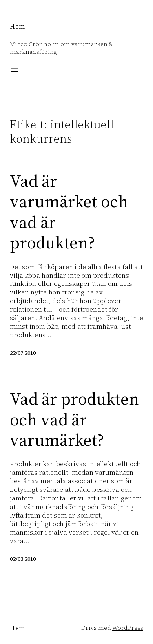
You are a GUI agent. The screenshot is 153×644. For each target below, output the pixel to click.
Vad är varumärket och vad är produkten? (69, 212)
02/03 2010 (23, 559)
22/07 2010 (23, 353)
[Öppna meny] (15, 70)
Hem (17, 26)
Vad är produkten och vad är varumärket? (74, 419)
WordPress (128, 628)
